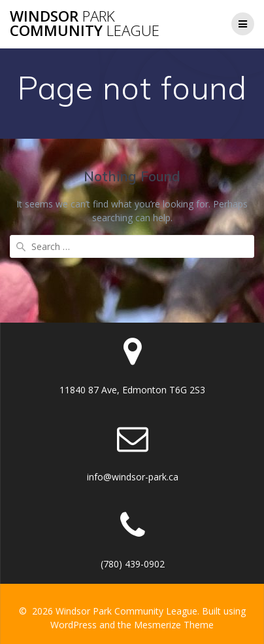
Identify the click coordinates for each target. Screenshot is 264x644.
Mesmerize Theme (174, 625)
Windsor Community (85, 24)
